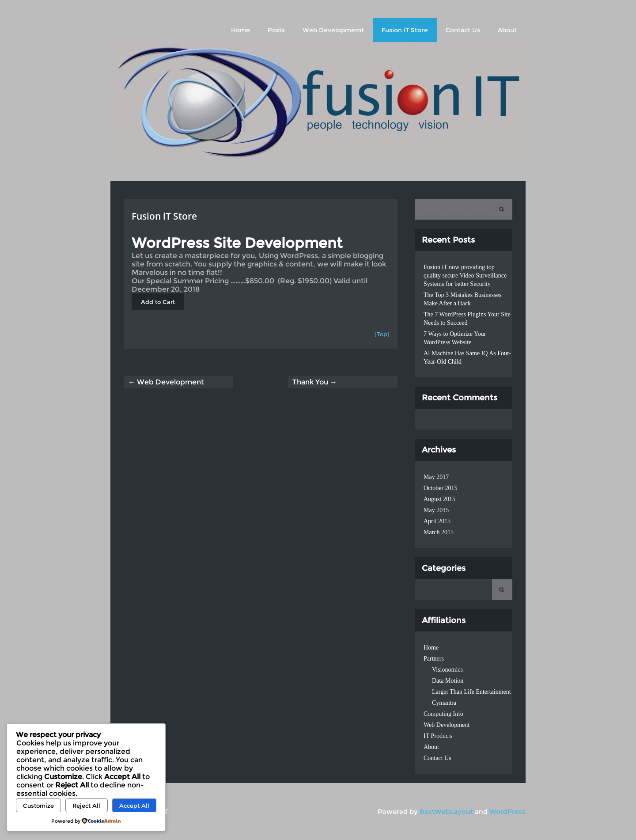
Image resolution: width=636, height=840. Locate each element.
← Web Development (166, 382)
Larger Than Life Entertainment (471, 692)
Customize (38, 806)
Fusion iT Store (405, 30)
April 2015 (437, 521)
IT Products (438, 736)
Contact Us (463, 30)
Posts (276, 30)
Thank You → (315, 382)
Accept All (134, 806)
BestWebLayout (446, 811)
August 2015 (439, 499)
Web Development (447, 725)
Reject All (86, 806)
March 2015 (439, 532)
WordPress (507, 811)
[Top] (382, 334)
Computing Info (443, 714)
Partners (434, 659)
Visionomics (447, 670)
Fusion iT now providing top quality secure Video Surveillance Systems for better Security (465, 276)
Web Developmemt (333, 30)
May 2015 (436, 510)
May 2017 (436, 477)
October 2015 (441, 488)
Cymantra (444, 703)
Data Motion (448, 681)
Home (240, 30)
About (507, 30)
